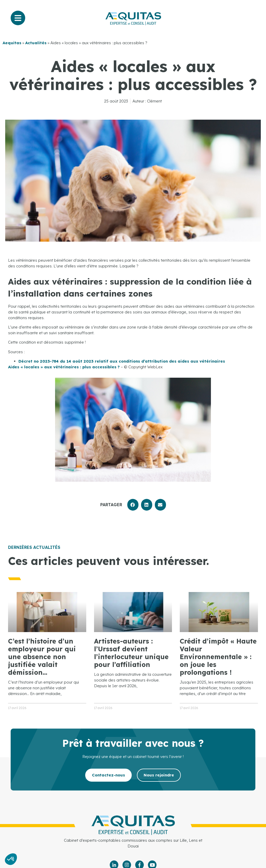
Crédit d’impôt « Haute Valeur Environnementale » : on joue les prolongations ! (218, 657)
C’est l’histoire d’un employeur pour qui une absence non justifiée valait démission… (42, 657)
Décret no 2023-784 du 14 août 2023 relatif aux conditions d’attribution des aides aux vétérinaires (122, 361)
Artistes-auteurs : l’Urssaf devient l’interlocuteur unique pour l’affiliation (131, 653)
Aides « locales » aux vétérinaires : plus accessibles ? (64, 367)
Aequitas (12, 43)
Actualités (36, 43)
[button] (133, 505)
